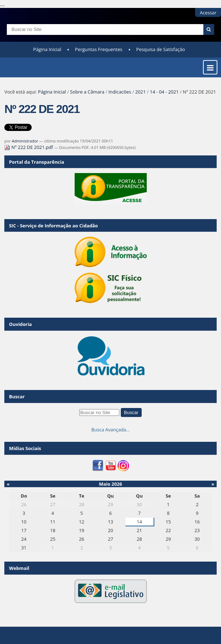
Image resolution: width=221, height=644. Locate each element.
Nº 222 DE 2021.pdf (29, 147)
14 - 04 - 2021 (164, 92)
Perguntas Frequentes (99, 49)
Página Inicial (47, 49)
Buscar (17, 396)
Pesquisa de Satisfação (161, 49)
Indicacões (120, 92)
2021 (140, 92)
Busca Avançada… (110, 430)
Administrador (25, 141)
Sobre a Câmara (87, 92)
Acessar (208, 13)
